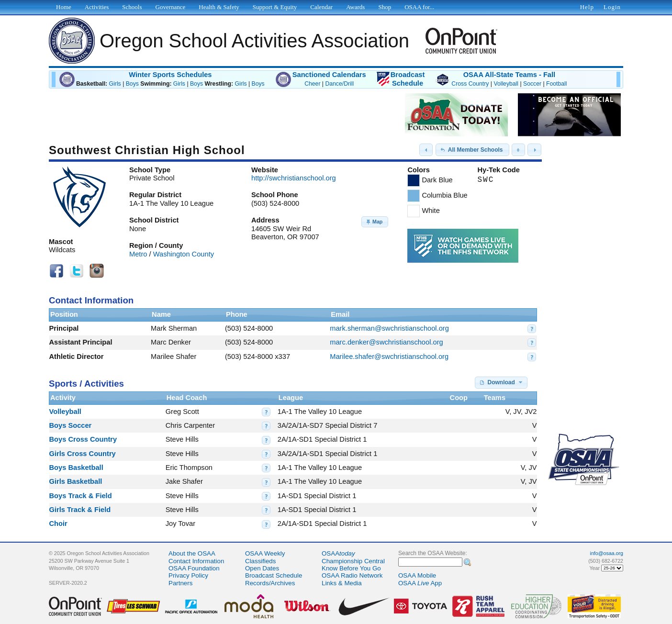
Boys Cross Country (83, 439)
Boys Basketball (76, 468)
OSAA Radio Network (352, 575)
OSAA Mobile (417, 575)
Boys (132, 84)
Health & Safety (219, 7)
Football (556, 84)
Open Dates (262, 568)
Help (587, 7)
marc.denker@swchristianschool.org (386, 342)
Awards (355, 7)
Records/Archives (270, 583)
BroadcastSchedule (408, 79)
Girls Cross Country (83, 454)
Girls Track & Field (80, 510)
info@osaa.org (607, 553)
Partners (180, 583)
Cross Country (470, 84)
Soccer (532, 84)
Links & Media (342, 583)
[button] (426, 150)
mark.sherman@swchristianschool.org (389, 328)
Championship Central (353, 561)
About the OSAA (192, 553)
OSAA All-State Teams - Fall (509, 75)
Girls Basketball (76, 481)
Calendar (321, 7)
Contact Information (196, 561)
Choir (58, 524)
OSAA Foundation (194, 568)
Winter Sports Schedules (170, 75)
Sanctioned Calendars (329, 75)
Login (612, 7)
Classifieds (260, 561)
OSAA (338, 553)
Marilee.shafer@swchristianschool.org (389, 357)
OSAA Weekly (265, 553)
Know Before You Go (351, 568)
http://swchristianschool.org (294, 178)
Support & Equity (275, 7)
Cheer (312, 84)
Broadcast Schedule (274, 575)
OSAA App (420, 583)
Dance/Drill (339, 84)
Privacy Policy (188, 575)
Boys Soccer (71, 425)
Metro (138, 254)
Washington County (184, 254)
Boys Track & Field (81, 496)
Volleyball (506, 84)
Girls (115, 84)
